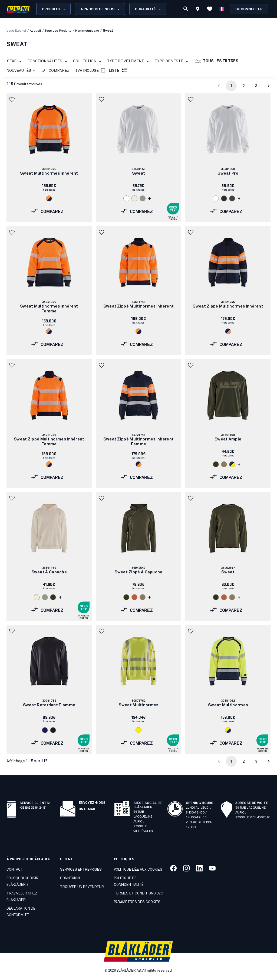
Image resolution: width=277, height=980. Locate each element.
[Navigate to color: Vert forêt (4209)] (216, 464)
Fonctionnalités (48, 61)
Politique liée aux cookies (138, 870)
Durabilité (148, 9)
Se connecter (249, 9)
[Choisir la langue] (222, 9)
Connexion (70, 878)
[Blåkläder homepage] (18, 9)
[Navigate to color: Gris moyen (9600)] (232, 198)
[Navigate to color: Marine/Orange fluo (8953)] (228, 331)
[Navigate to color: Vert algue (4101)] (143, 198)
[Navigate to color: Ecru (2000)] (134, 198)
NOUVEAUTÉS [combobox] (19, 71)
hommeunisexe (87, 31)
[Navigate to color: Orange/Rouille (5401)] (134, 597)
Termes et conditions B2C (138, 894)
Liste (118, 71)
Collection (88, 61)
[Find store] (198, 10)
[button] (12, 99)
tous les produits (58, 31)
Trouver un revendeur (82, 887)
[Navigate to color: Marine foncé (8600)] (224, 198)
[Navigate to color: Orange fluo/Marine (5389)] (49, 198)
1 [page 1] (231, 86)
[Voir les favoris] (210, 9)
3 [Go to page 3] (256, 86)
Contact (15, 870)
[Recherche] (186, 9)
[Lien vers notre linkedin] (199, 868)
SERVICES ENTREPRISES (81, 870)
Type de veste (172, 61)
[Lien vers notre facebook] (173, 868)
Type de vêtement (129, 61)
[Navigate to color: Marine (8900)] (45, 730)
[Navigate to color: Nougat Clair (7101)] (224, 464)
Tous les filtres (217, 61)
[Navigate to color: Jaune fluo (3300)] (138, 730)
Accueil (35, 31)
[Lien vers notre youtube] (212, 868)
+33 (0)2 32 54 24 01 (33, 807)
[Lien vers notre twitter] (186, 868)
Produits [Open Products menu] (54, 9)
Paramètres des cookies (137, 902)
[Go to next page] (269, 86)
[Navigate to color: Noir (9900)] (53, 730)
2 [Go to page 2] (244, 86)
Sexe (15, 61)
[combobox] (20, 71)
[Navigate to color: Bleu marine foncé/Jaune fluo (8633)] (232, 464)
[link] (49, 158)
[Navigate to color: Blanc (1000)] (126, 198)
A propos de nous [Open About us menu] (100, 9)
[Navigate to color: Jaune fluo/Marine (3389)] (228, 730)
